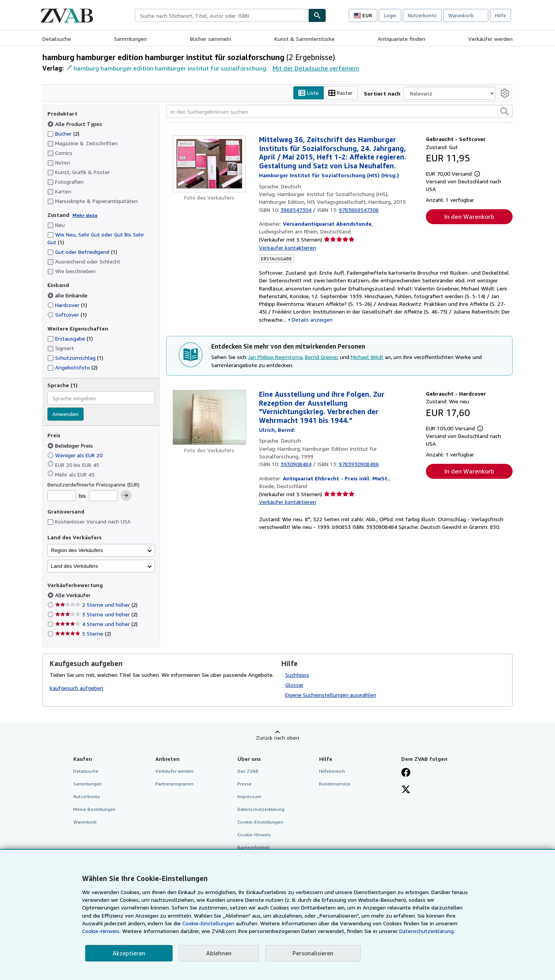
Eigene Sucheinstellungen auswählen (331, 695)
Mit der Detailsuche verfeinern (316, 68)
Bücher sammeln (211, 39)
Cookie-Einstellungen (208, 923)
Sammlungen (130, 39)
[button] (505, 112)
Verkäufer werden (490, 39)
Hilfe (500, 15)
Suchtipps (297, 675)
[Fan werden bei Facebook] (406, 773)
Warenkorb (85, 822)
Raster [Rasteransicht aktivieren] (341, 93)
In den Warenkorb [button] (469, 217)
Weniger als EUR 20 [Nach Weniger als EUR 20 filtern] (76, 455)
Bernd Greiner (322, 357)
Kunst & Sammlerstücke (304, 39)
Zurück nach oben (277, 738)
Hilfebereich (332, 771)
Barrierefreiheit (254, 848)
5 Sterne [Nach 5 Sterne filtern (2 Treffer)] (83, 634)
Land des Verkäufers (74, 566)
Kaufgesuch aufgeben (77, 688)
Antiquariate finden (401, 39)
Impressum (249, 796)
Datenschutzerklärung (261, 810)
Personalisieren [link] (313, 953)
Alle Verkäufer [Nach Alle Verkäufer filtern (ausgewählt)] (74, 595)
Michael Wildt (367, 357)
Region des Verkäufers (77, 550)
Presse (245, 784)
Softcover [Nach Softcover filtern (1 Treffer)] (67, 315)
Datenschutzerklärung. (427, 931)
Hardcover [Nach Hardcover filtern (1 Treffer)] (67, 305)
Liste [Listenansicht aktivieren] (309, 93)
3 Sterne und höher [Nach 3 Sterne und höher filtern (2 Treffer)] (96, 615)
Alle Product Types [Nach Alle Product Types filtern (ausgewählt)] (76, 124)
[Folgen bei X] (406, 790)
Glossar (294, 685)
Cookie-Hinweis (254, 835)
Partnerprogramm (174, 784)
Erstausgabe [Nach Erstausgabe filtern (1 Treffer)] (70, 339)
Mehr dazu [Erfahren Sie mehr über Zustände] (85, 215)
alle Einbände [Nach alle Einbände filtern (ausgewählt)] (68, 295)
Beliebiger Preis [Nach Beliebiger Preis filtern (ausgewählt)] (71, 446)
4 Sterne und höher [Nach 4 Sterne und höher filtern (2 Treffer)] (96, 624)
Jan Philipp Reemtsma (275, 357)
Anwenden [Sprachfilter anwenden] (66, 414)
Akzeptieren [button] (129, 953)
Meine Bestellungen (94, 810)
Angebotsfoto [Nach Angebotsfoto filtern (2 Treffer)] (72, 368)
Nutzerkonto (422, 15)
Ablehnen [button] (219, 953)
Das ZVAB (248, 771)
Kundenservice (335, 784)
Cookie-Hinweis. (101, 931)
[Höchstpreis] (103, 496)
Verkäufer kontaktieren (288, 248)
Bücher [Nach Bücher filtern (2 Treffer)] (63, 133)
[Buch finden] (317, 15)
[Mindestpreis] (62, 496)
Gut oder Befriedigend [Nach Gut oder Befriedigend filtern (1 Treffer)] (82, 252)
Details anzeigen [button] (312, 320)
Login (390, 15)
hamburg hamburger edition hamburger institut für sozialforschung (170, 68)
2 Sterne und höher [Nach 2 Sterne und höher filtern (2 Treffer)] (96, 605)
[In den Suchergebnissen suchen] (339, 112)
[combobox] (222, 15)
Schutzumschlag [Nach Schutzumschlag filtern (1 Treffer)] (75, 358)
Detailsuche (57, 39)
